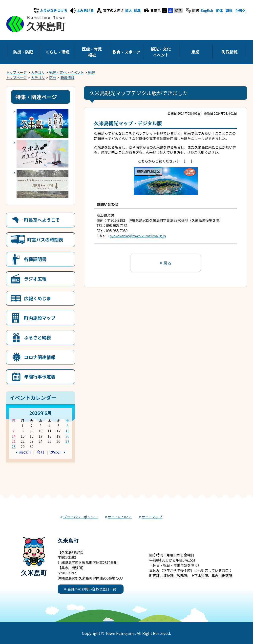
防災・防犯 (23, 52)
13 (67, 431)
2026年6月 (41, 413)
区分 (53, 78)
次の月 (56, 452)
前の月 (25, 452)
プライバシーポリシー (81, 517)
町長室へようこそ (42, 220)
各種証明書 (35, 259)
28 (14, 446)
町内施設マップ (40, 318)
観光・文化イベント (161, 52)
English (207, 10)
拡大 (128, 10)
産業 (195, 52)
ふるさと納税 (37, 337)
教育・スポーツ (126, 52)
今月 (41, 452)
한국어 (240, 10)
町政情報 (230, 52)
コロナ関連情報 (40, 357)
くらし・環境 (57, 52)
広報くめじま (37, 298)
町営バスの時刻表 (45, 240)
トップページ (16, 72)
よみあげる (85, 10)
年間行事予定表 (40, 377)
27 (67, 441)
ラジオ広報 (35, 279)
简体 (219, 10)
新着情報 (67, 78)
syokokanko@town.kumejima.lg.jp (138, 236)
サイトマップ (152, 517)
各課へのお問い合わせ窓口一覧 (92, 589)
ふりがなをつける (54, 10)
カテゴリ (38, 72)
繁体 (229, 10)
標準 (137, 10)
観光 (92, 72)
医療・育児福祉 (92, 52)
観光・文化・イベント (66, 72)
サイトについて (120, 517)
